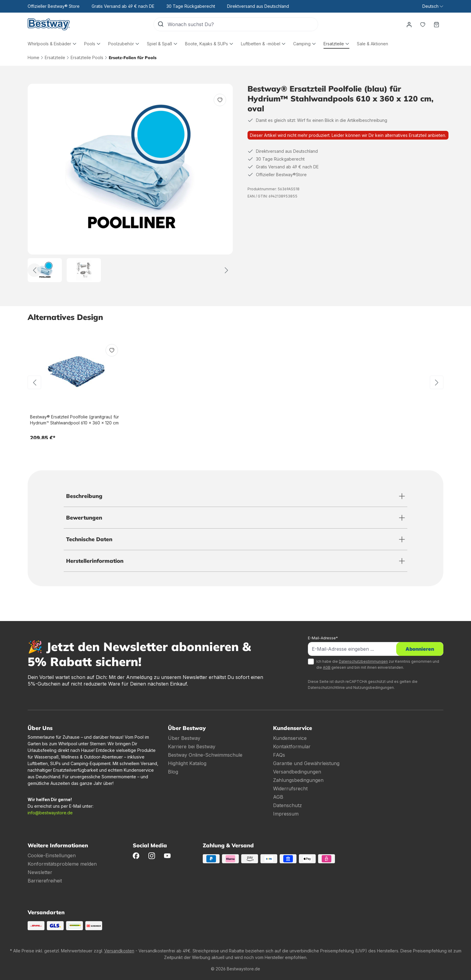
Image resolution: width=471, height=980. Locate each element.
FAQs (279, 755)
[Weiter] (226, 270)
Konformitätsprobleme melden (62, 864)
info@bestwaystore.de (50, 813)
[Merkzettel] (423, 24)
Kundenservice (290, 738)
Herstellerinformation (95, 561)
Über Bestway (184, 738)
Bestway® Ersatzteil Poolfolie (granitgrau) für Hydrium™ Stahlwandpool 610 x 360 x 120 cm (74, 420)
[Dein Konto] (409, 24)
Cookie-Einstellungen (52, 855)
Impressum (286, 814)
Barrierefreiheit (45, 881)
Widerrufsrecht (290, 789)
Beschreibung (84, 496)
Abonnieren (420, 649)
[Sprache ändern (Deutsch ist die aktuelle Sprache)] (433, 6)
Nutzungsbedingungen (374, 688)
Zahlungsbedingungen (298, 780)
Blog (173, 772)
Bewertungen (84, 518)
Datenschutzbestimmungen (363, 661)
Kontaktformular (292, 746)
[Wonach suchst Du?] (243, 24)
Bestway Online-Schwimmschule (205, 755)
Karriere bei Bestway (192, 746)
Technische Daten (89, 539)
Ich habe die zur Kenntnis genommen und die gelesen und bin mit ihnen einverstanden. (378, 664)
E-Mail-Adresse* (323, 638)
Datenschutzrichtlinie (326, 688)
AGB (327, 667)
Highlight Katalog (187, 763)
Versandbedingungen (297, 772)
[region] (130, 183)
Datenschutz (287, 805)
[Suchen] (161, 24)
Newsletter (40, 872)
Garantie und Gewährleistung (306, 763)
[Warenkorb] (436, 24)
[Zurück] (34, 270)
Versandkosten (119, 951)
